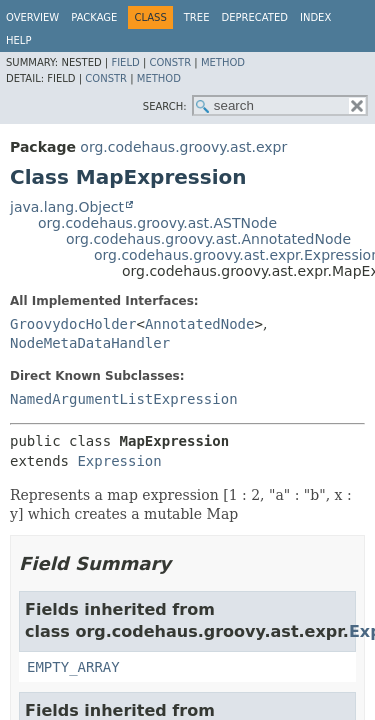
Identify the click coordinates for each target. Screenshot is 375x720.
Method (223, 62)
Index (315, 17)
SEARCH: (165, 106)
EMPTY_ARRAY (73, 667)
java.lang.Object (67, 207)
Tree (197, 17)
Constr (170, 62)
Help (18, 40)
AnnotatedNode (200, 324)
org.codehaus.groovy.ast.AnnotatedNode (208, 239)
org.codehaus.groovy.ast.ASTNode (157, 223)
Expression (119, 461)
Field (125, 62)
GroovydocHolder (73, 324)
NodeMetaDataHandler (90, 343)
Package (94, 17)
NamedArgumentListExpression (124, 399)
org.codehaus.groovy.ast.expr (183, 147)
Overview (32, 17)
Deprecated (254, 17)
